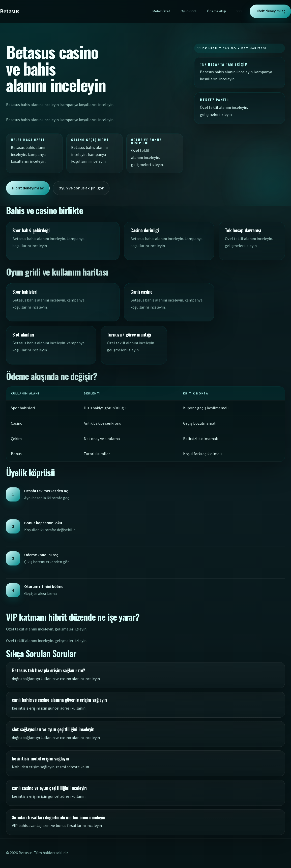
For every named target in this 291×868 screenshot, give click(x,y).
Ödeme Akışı (216, 11)
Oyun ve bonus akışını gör (81, 188)
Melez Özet (161, 11)
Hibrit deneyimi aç (270, 11)
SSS (240, 11)
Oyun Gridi (188, 11)
